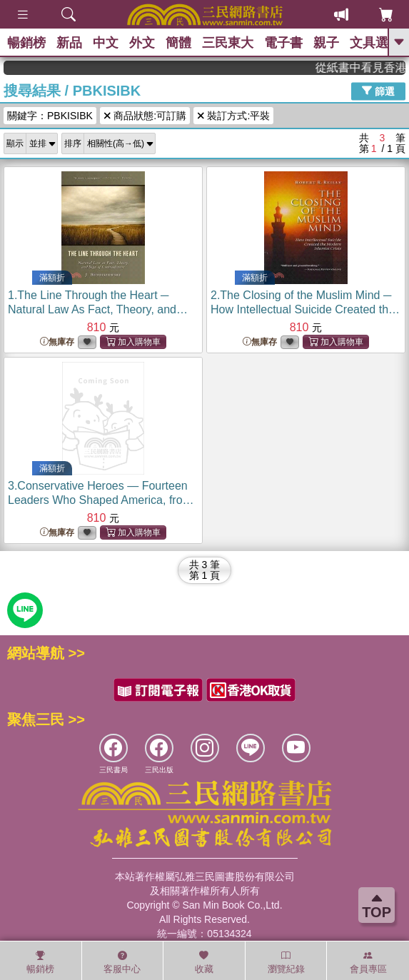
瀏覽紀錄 (286, 962)
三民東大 (228, 43)
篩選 (378, 91)
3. (101, 500)
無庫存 (57, 342)
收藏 (204, 962)
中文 (106, 43)
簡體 (178, 43)
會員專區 (368, 962)
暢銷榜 (26, 43)
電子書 (283, 43)
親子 (326, 43)
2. (305, 309)
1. (98, 309)
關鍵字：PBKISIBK (50, 116)
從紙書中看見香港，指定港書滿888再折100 (367, 67)
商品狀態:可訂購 (145, 116)
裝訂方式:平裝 (233, 116)
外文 (142, 43)
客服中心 (122, 962)
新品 (69, 43)
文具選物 (375, 43)
